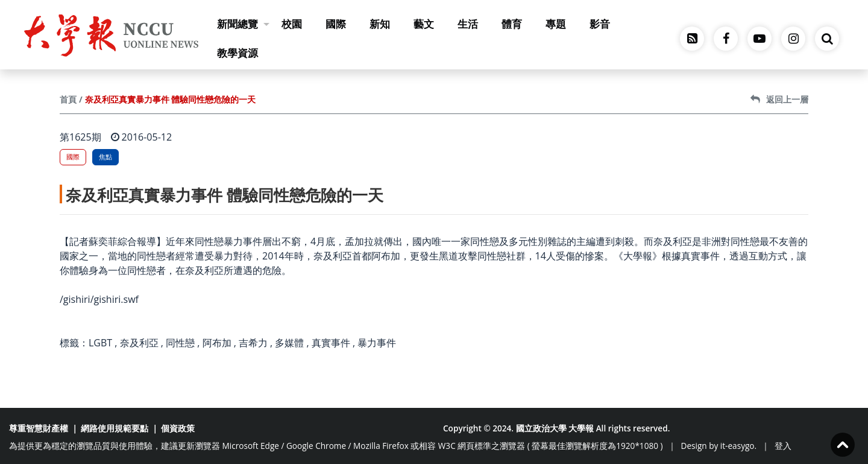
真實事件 (331, 343)
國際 (336, 24)
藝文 (424, 24)
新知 (380, 24)
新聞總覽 (243, 24)
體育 (512, 24)
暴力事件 (377, 343)
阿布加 (217, 343)
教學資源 (237, 53)
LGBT (100, 343)
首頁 (68, 99)
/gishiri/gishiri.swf (99, 299)
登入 (783, 446)
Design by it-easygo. (719, 446)
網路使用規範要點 (115, 428)
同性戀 (180, 343)
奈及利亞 (139, 343)
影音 (600, 24)
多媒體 (289, 343)
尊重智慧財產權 (39, 428)
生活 (468, 24)
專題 (556, 24)
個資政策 (178, 428)
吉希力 (253, 343)
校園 (292, 24)
